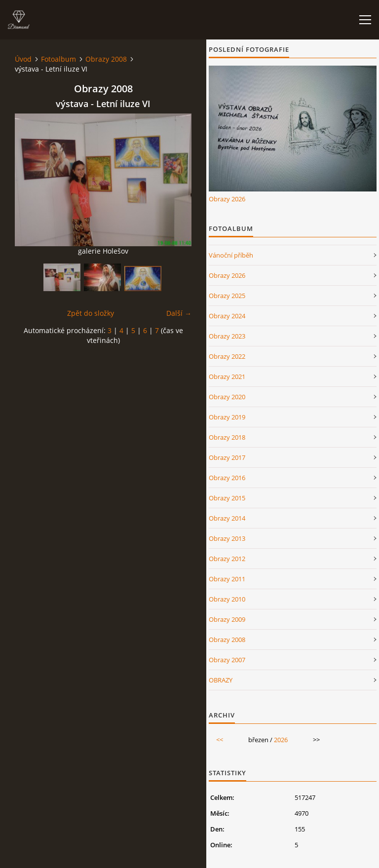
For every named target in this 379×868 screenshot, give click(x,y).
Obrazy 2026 (227, 199)
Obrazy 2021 (227, 377)
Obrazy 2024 (227, 316)
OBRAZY (221, 680)
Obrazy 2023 (227, 336)
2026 (281, 740)
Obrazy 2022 (227, 356)
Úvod (23, 59)
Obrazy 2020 (227, 397)
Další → (179, 313)
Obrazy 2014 (227, 518)
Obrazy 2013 (227, 538)
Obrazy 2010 (227, 599)
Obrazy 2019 (227, 417)
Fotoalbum (58, 59)
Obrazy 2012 (227, 559)
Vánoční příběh (231, 255)
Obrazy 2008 (106, 59)
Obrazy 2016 (227, 478)
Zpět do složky (91, 313)
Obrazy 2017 (227, 457)
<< (220, 740)
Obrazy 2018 (227, 437)
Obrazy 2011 (227, 579)
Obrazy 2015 (227, 498)
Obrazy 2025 (227, 296)
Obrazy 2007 (227, 660)
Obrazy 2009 (227, 619)
